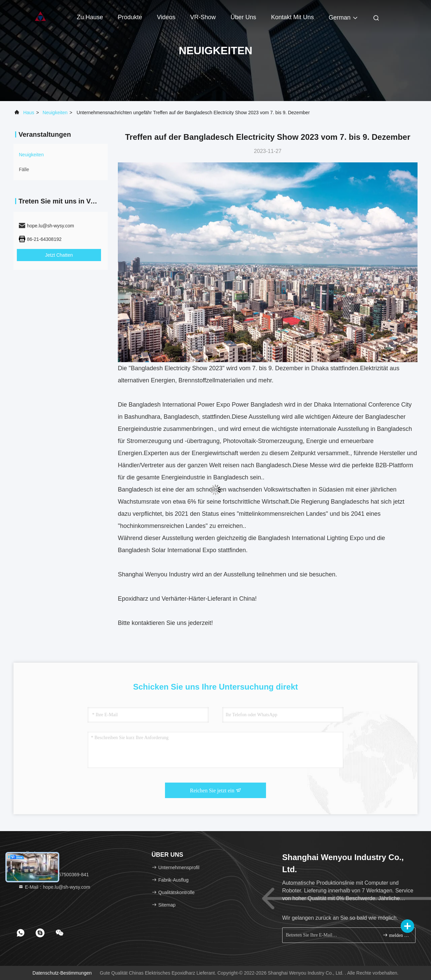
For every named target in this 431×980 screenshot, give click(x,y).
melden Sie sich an (396, 935)
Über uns (243, 17)
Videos (166, 17)
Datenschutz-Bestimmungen (62, 973)
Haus (29, 113)
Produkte (130, 17)
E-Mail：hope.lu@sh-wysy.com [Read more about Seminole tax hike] (54, 887)
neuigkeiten (55, 113)
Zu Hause (90, 17)
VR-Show (203, 17)
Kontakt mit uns (292, 17)
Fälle (24, 169)
